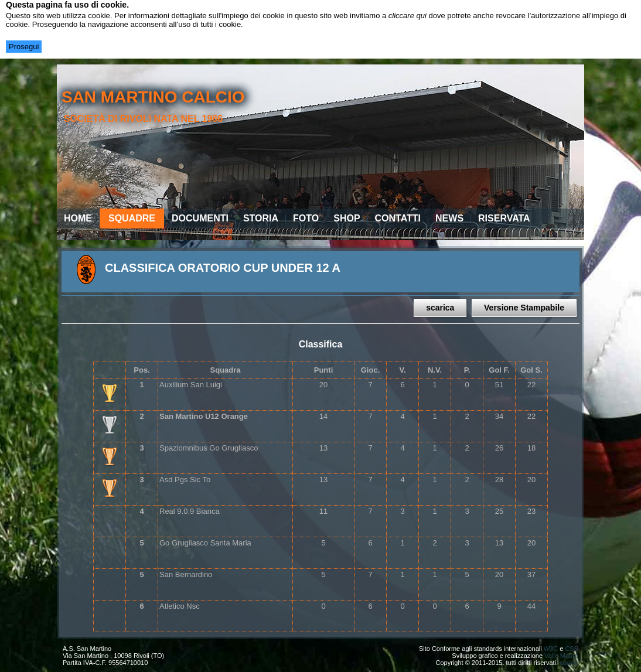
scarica (440, 308)
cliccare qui (408, 16)
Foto (306, 218)
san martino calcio (153, 97)
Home (78, 218)
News (449, 218)
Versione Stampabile (524, 308)
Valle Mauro (561, 656)
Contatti (398, 218)
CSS (572, 649)
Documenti (200, 218)
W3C (551, 649)
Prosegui (24, 47)
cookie (569, 663)
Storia (261, 218)
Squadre (132, 218)
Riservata (504, 218)
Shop (347, 218)
